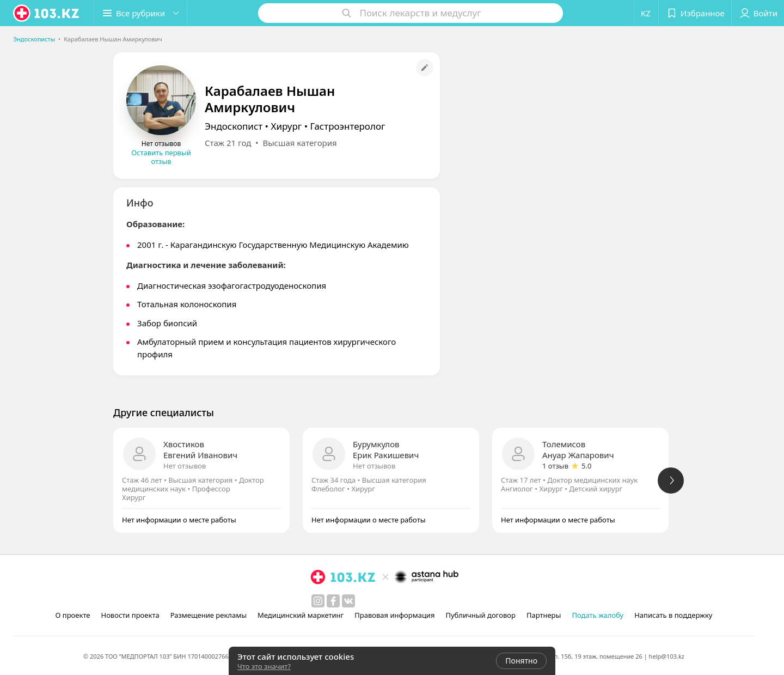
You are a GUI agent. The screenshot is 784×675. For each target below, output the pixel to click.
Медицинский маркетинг (301, 615)
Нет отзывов (185, 466)
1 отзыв (555, 466)
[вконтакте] (348, 601)
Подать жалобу (598, 615)
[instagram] (318, 601)
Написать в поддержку (673, 615)
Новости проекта (130, 615)
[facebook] (333, 601)
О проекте (73, 615)
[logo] (47, 13)
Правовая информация (394, 615)
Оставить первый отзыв (161, 157)
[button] (140, 13)
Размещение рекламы (209, 615)
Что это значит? (264, 666)
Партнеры (544, 615)
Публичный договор (480, 615)
